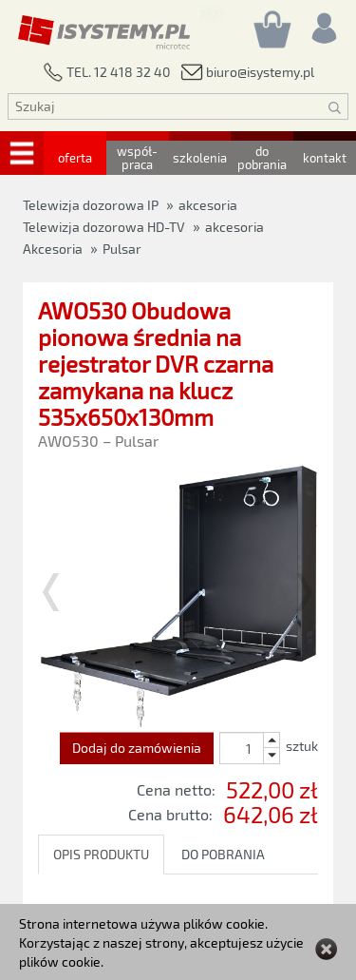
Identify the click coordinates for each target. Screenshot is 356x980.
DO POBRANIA (223, 854)
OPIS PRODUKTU (101, 854)
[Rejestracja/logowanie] (323, 23)
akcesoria (234, 227)
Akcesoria (53, 249)
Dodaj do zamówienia (137, 748)
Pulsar (122, 249)
